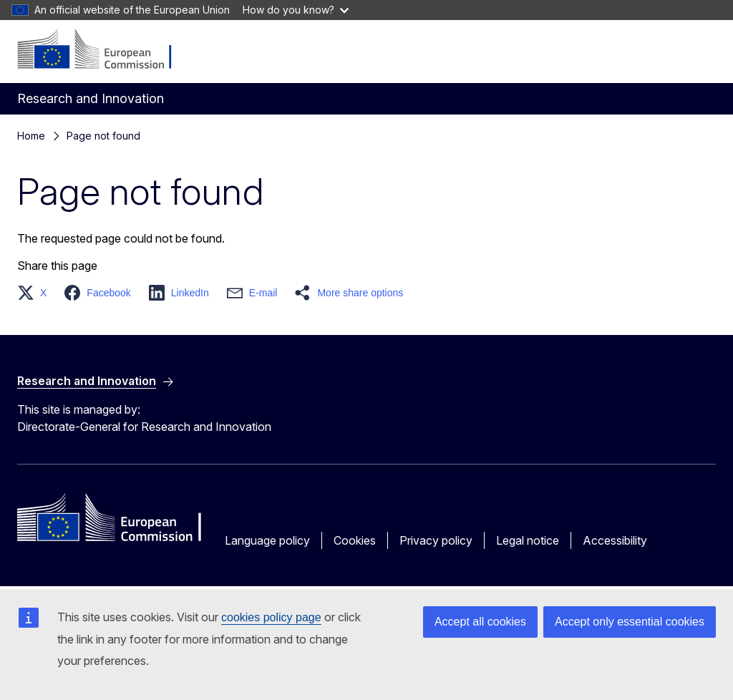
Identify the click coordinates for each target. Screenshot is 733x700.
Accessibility (615, 540)
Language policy (267, 540)
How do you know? (296, 10)
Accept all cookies (480, 622)
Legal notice (528, 540)
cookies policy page (271, 617)
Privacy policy (436, 540)
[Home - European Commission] (104, 50)
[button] (36, 293)
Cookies (355, 540)
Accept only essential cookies (630, 622)
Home (31, 136)
